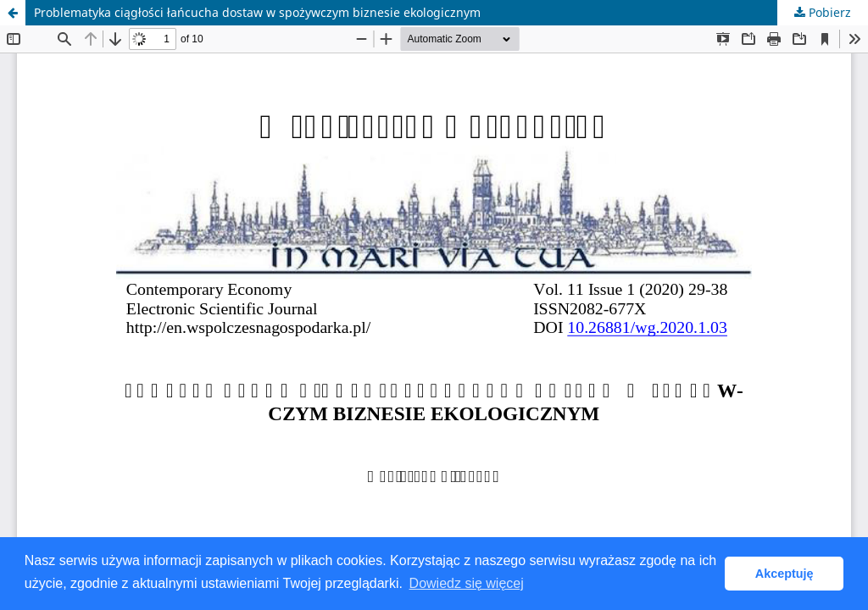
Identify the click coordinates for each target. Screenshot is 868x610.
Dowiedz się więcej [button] (467, 583)
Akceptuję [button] (785, 574)
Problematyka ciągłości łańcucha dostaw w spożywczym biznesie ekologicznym (257, 12)
